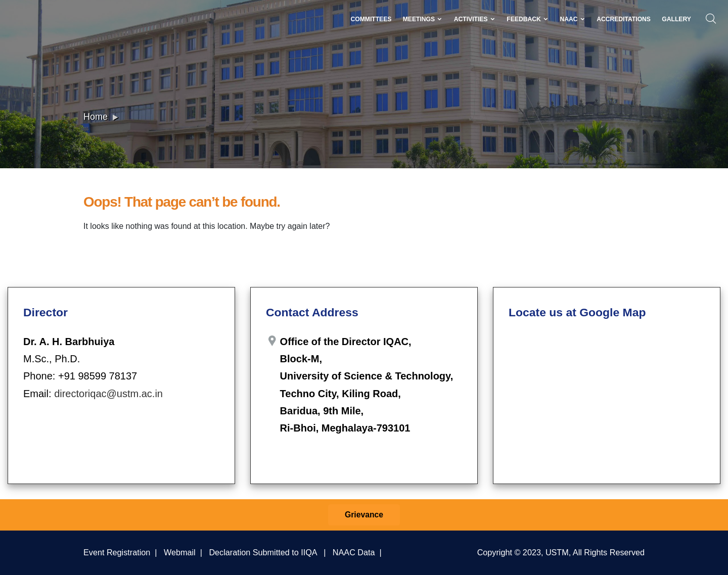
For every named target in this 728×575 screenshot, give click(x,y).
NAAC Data (354, 552)
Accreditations (624, 19)
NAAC (572, 19)
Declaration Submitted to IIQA (263, 552)
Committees (371, 19)
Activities (475, 19)
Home (96, 117)
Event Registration (117, 552)
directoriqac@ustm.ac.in (108, 394)
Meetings (423, 19)
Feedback (528, 19)
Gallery (676, 19)
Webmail (180, 552)
